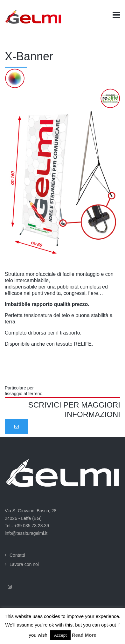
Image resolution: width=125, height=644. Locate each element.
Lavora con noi (24, 564)
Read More (84, 635)
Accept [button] (60, 635)
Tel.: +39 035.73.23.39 (27, 526)
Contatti (17, 555)
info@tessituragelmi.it (26, 533)
